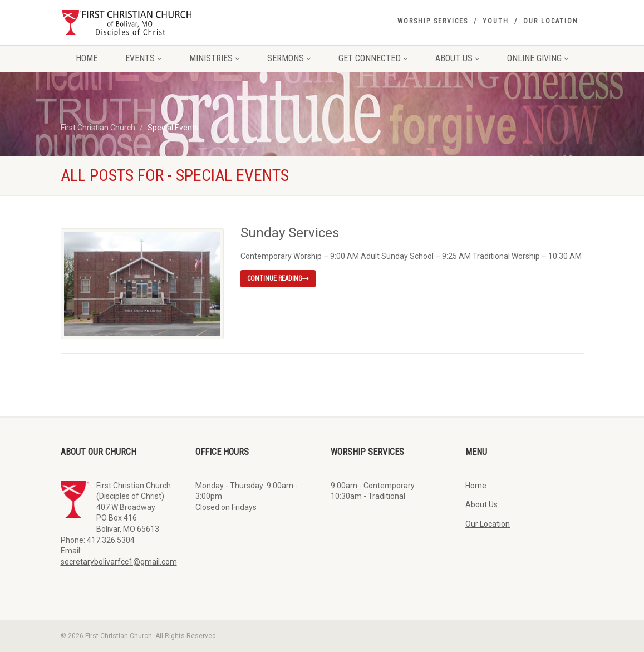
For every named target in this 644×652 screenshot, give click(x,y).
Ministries (214, 58)
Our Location (551, 21)
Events (143, 58)
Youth (496, 21)
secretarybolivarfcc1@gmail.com (119, 562)
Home (87, 58)
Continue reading (278, 278)
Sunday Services (290, 233)
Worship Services (433, 21)
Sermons (289, 58)
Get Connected (373, 58)
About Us (457, 58)
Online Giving (538, 58)
